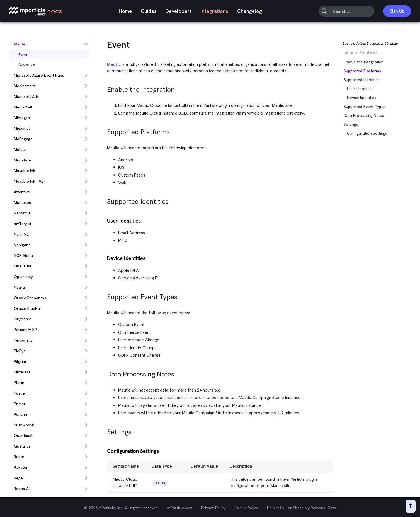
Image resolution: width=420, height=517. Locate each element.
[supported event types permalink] (105, 295)
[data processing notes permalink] (105, 373)
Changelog (250, 11)
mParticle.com (180, 508)
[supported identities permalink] (105, 200)
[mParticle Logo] (36, 11)
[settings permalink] (105, 430)
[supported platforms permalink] (105, 130)
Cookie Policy (246, 508)
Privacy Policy (213, 508)
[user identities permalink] (105, 220)
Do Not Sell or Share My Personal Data (302, 508)
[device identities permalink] (105, 258)
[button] (355, 80)
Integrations (214, 11)
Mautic (114, 64)
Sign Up (397, 11)
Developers (179, 11)
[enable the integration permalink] (105, 88)
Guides (149, 11)
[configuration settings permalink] (105, 450)
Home (125, 11)
